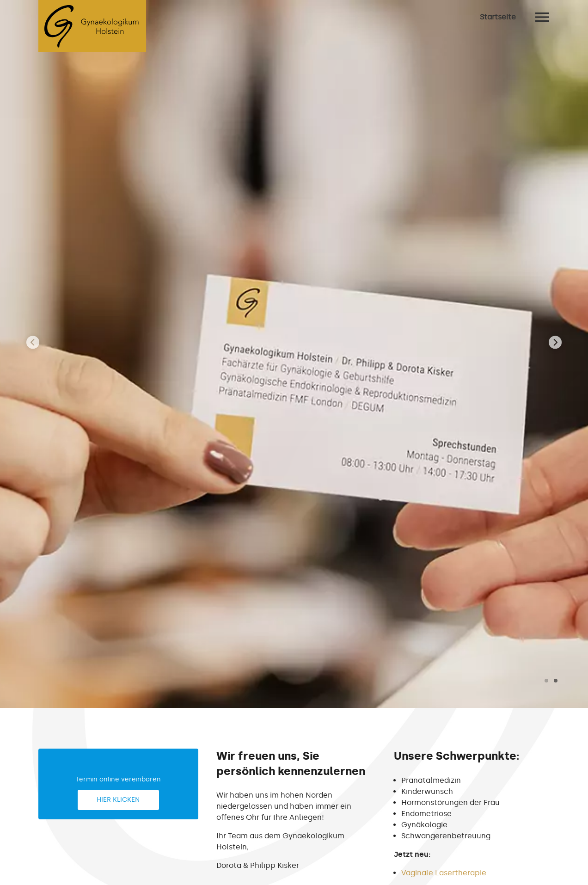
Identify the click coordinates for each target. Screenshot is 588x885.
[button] (546, 681)
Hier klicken (118, 800)
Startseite (498, 17)
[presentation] (33, 343)
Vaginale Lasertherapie (444, 873)
